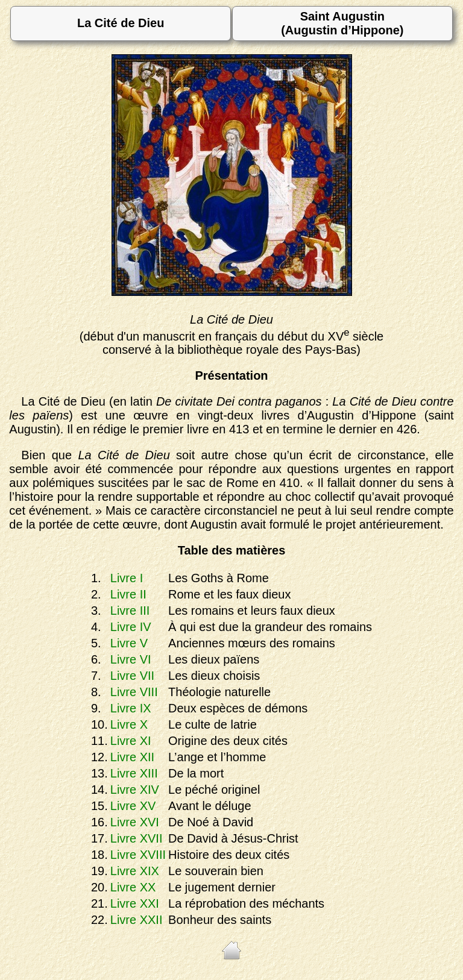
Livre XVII (137, 838)
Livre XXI (135, 903)
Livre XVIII (138, 855)
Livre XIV (135, 790)
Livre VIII (134, 692)
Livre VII (132, 676)
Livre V (129, 643)
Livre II (128, 594)
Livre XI (131, 741)
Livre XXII (137, 920)
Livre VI (131, 659)
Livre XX (133, 887)
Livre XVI (135, 822)
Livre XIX (135, 871)
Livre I (127, 578)
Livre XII (132, 757)
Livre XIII (134, 773)
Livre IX (131, 708)
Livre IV (131, 627)
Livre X (129, 724)
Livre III (130, 611)
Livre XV (133, 806)
